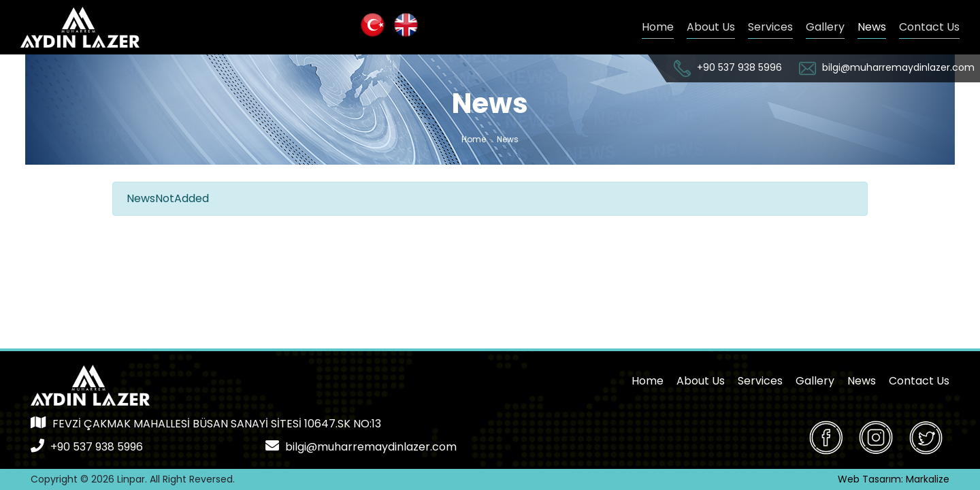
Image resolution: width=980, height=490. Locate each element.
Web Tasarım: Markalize (894, 479)
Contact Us (929, 27)
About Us (711, 27)
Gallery (825, 27)
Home (658, 27)
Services (770, 27)
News (872, 27)
